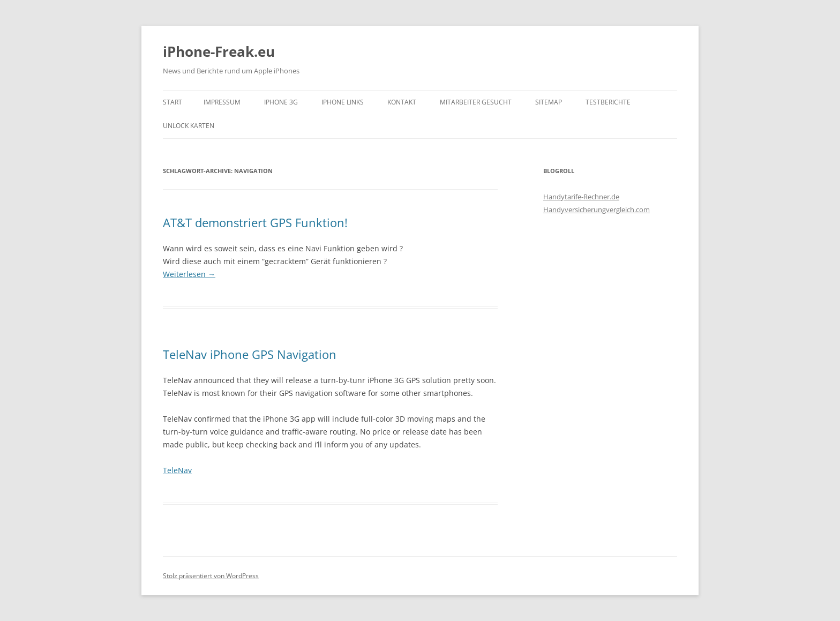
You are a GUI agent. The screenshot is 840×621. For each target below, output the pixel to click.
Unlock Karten (189, 126)
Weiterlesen (189, 274)
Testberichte (608, 102)
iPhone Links (343, 102)
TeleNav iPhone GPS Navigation (250, 354)
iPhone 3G (281, 102)
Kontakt (402, 102)
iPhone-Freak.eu (219, 51)
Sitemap (549, 102)
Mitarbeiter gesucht (476, 102)
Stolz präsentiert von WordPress (211, 576)
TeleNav (177, 470)
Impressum (222, 102)
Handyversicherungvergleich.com (597, 210)
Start (172, 102)
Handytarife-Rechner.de (581, 197)
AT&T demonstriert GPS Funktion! (255, 222)
